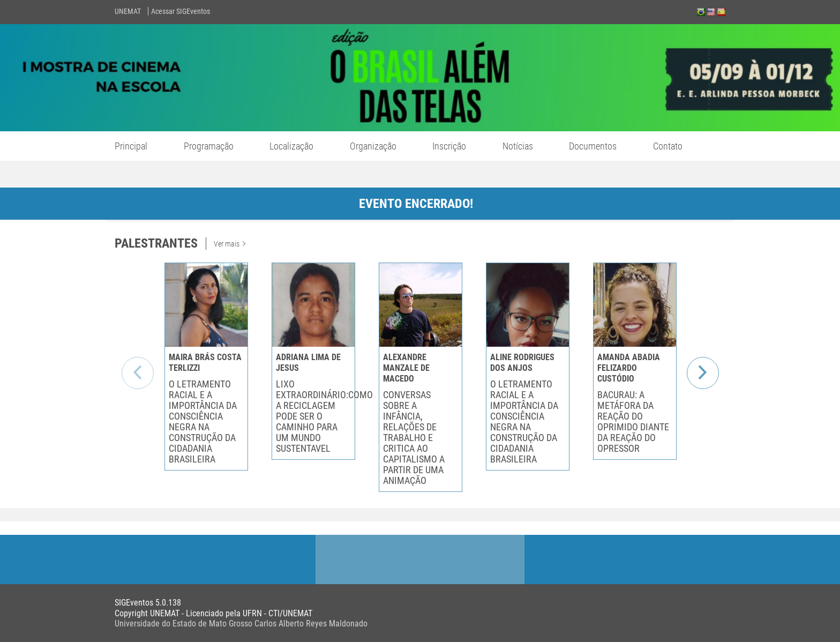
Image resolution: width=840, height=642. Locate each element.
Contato (668, 146)
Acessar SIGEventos (181, 11)
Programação (209, 146)
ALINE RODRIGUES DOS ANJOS (522, 363)
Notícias (518, 146)
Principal (131, 146)
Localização (291, 146)
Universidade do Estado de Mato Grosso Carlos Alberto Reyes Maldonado (241, 624)
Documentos (593, 146)
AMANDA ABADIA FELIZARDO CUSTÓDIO (629, 368)
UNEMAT (128, 11)
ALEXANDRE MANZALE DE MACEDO (406, 368)
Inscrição (449, 146)
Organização (373, 146)
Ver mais (230, 244)
